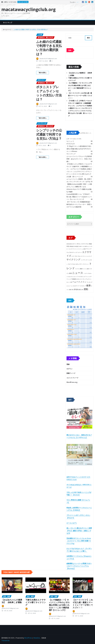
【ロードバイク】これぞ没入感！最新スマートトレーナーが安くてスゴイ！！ (80, 96)
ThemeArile (5, 641)
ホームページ (7, 29)
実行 (89, 38)
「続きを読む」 (43, 73)
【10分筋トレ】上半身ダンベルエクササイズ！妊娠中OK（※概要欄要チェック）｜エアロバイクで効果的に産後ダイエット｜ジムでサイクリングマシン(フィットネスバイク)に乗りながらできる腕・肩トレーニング (80, 108)
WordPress (28, 638)
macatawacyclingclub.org (28, 9)
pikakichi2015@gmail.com (48, 59)
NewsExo (37, 638)
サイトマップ (8, 23)
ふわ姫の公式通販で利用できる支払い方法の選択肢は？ (31, 29)
